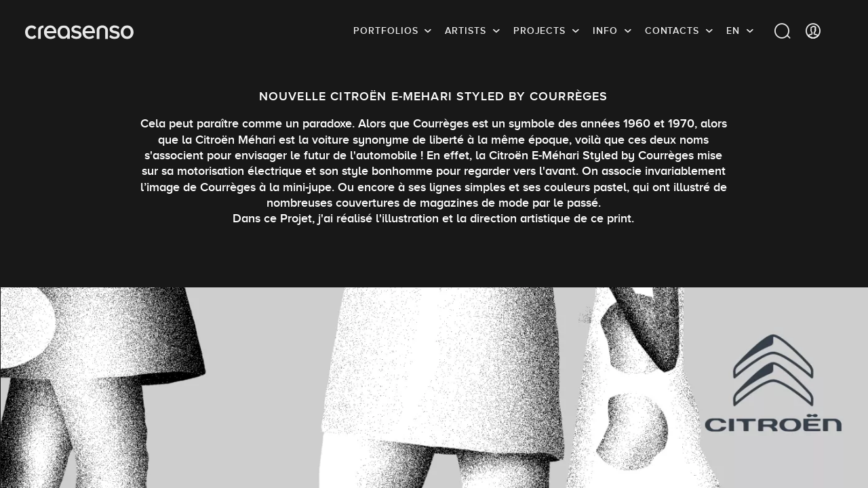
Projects (539, 30)
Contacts (672, 30)
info (605, 30)
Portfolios (386, 30)
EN (733, 30)
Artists (465, 30)
